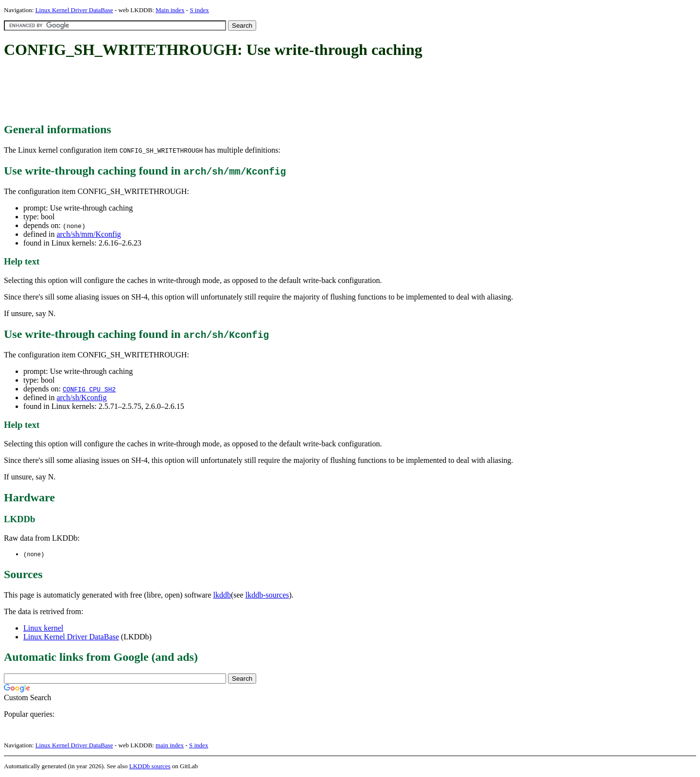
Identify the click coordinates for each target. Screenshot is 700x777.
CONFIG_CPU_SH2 (89, 389)
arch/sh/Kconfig (81, 397)
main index (170, 746)
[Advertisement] (181, 91)
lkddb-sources (267, 595)
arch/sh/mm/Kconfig (88, 234)
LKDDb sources (150, 767)
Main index (170, 10)
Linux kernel (43, 628)
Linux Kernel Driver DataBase (74, 10)
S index (199, 10)
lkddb (222, 595)
